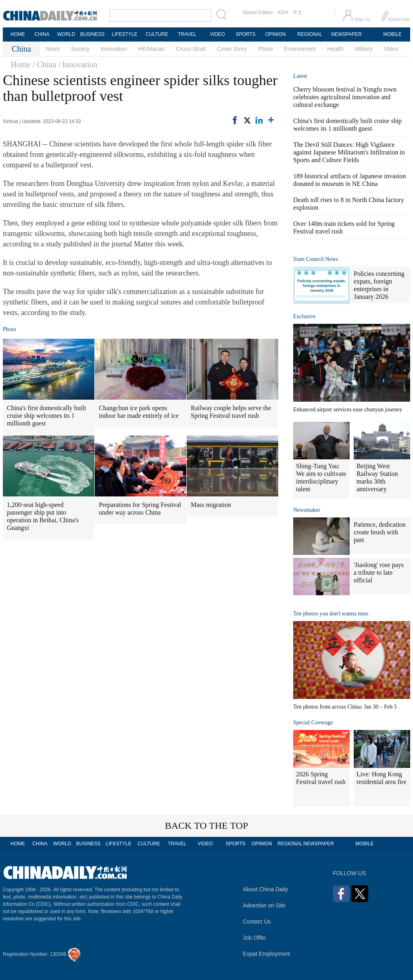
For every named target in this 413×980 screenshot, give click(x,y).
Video (391, 49)
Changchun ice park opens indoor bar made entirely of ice (139, 412)
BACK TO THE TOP (207, 826)
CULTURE (157, 34)
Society (80, 49)
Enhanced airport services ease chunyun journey (348, 410)
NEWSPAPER (346, 34)
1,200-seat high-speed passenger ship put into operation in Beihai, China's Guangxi (43, 516)
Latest (300, 76)
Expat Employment (267, 954)
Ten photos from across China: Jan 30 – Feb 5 (345, 707)
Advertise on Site (264, 905)
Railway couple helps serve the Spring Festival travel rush (231, 412)
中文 (298, 13)
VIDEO (217, 34)
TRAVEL (187, 34)
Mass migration (211, 505)
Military (363, 49)
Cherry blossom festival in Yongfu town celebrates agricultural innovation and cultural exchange (345, 97)
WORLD (66, 34)
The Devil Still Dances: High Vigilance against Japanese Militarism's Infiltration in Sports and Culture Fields (349, 152)
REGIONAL (310, 34)
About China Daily (265, 889)
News (53, 49)
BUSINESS (93, 34)
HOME (18, 34)
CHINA (42, 34)
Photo (266, 49)
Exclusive (304, 316)
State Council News (316, 259)
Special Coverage (313, 722)
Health (335, 49)
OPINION (276, 34)
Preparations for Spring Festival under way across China (140, 509)
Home (21, 65)
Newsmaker (307, 510)
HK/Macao (151, 49)
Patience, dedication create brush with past (380, 532)
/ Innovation (78, 65)
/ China (44, 65)
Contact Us (257, 922)
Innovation (114, 49)
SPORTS (245, 34)
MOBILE (392, 34)
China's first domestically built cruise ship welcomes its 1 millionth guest (46, 416)
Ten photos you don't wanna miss (331, 614)
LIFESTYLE (124, 34)
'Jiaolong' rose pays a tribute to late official (379, 572)
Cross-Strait (191, 49)
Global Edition (258, 13)
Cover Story (232, 49)
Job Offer (254, 938)
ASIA (283, 13)
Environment (300, 49)
